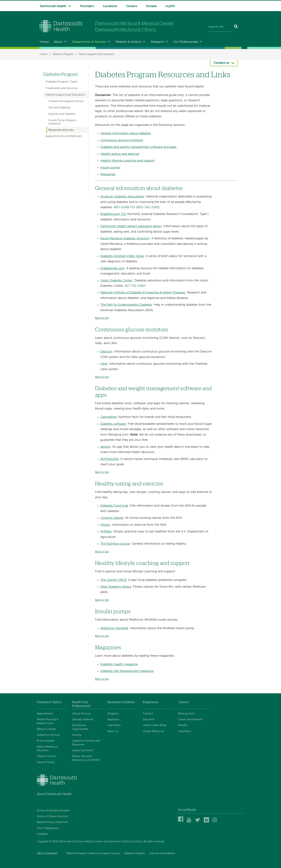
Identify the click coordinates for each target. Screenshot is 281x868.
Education (149, 720)
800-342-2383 (148, 207)
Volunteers (184, 731)
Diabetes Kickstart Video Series (122, 256)
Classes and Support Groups (66, 101)
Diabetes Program (63, 54)
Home (44, 42)
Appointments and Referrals (63, 136)
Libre (104, 364)
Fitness (105, 525)
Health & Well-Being (155, 725)
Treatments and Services (61, 88)
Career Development (190, 720)
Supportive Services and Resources (86, 743)
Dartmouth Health (53, 6)
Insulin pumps (110, 168)
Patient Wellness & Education (47, 749)
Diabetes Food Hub (114, 506)
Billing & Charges (46, 729)
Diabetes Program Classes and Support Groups (93, 853)
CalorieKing (108, 417)
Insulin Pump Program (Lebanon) (62, 122)
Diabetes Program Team (61, 82)
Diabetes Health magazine (119, 664)
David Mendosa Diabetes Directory (125, 239)
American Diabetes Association (122, 197)
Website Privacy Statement (52, 822)
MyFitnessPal (109, 459)
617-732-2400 (135, 286)
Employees (151, 702)
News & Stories (46, 762)
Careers (132, 6)
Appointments (45, 714)
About (58, 42)
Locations (110, 6)
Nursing (77, 735)
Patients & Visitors (128, 42)
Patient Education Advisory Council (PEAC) (86, 758)
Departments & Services (89, 42)
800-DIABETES (125, 207)
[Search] (236, 27)
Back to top (102, 318)
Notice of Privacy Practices (52, 816)
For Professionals (186, 42)
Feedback (42, 834)
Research (157, 42)
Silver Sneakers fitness (116, 587)
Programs (113, 714)
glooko (105, 447)
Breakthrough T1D (113, 214)
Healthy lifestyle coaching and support (127, 161)
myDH (170, 6)
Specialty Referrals (83, 720)
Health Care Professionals (81, 704)
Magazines (108, 174)
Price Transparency (48, 828)
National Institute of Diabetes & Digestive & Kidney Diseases (143, 293)
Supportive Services (48, 735)
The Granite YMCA (113, 580)
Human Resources (154, 731)
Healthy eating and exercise (120, 154)
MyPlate (106, 532)
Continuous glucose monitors (122, 140)
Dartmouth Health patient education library (131, 226)
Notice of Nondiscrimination (53, 811)
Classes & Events (46, 756)
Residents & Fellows (121, 702)
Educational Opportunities (80, 727)
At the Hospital (45, 741)
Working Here (186, 714)
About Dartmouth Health (54, 794)
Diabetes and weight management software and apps (138, 147)
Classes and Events (83, 751)
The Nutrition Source (115, 544)
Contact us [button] (221, 63)
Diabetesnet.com (112, 268)
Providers (87, 6)
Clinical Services (81, 714)
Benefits (183, 725)
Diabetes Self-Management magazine (127, 671)
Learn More (114, 725)
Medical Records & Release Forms (48, 721)
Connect (148, 714)
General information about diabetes (126, 133)
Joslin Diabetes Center (116, 281)
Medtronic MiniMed (114, 628)
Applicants (113, 720)
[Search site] (220, 27)
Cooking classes (112, 518)
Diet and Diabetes (59, 108)
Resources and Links (61, 130)
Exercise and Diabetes (62, 114)
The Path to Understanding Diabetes (126, 305)
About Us (113, 731)
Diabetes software (113, 424)
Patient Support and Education (96, 54)
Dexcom (106, 352)
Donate (151, 6)
